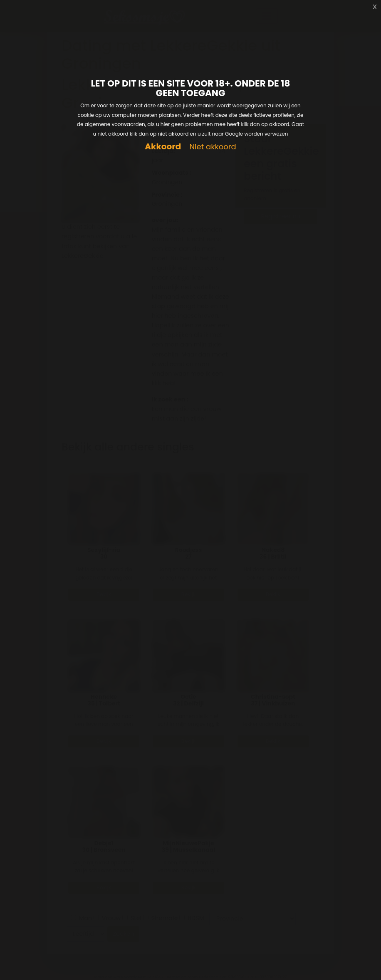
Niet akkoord (213, 147)
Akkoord (163, 147)
